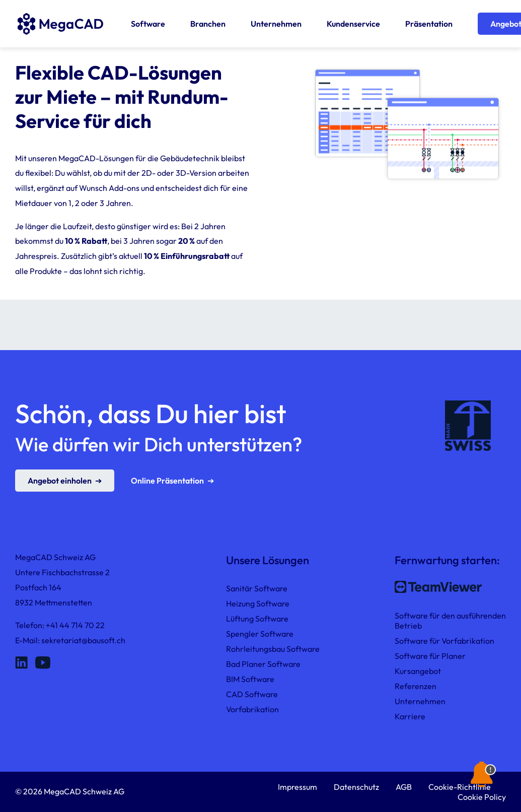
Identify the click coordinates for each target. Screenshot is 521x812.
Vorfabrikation (252, 709)
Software (148, 24)
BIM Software (250, 679)
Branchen (208, 24)
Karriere (410, 716)
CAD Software (252, 694)
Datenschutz (356, 787)
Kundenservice (353, 24)
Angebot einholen (60, 481)
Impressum (297, 787)
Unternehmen (276, 24)
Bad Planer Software (263, 664)
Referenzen (416, 686)
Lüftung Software (257, 619)
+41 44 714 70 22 (75, 625)
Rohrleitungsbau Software (273, 649)
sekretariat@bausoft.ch (83, 640)
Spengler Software (260, 634)
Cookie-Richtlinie (460, 787)
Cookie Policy (482, 797)
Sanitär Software (257, 588)
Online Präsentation (167, 481)
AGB (404, 787)
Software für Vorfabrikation (444, 641)
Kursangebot (418, 671)
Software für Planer (430, 656)
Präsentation (429, 24)
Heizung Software (258, 603)
